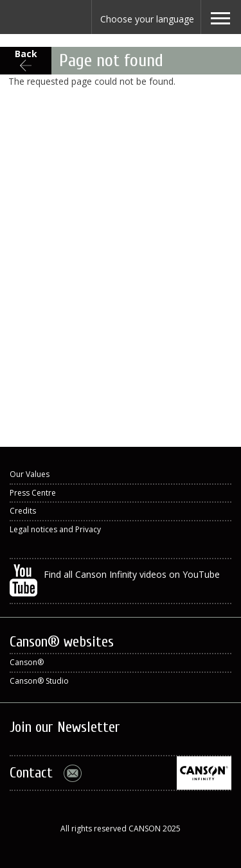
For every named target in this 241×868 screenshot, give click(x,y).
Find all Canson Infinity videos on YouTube (115, 580)
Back (26, 54)
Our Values (30, 474)
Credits (23, 511)
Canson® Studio (39, 681)
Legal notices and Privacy (55, 529)
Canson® (27, 662)
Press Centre (33, 493)
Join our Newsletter (65, 727)
